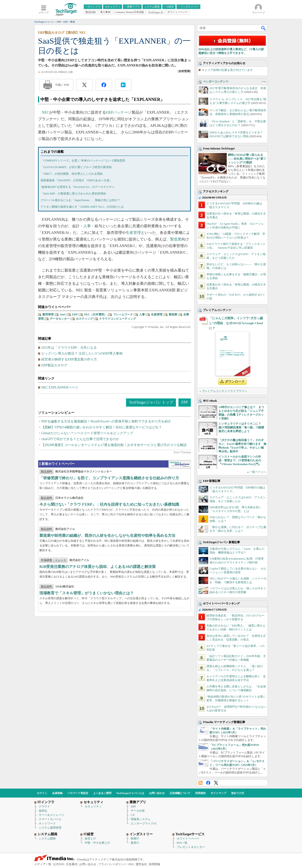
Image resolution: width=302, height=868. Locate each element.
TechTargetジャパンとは (130, 793)
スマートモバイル (50, 819)
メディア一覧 (43, 864)
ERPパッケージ (119, 112)
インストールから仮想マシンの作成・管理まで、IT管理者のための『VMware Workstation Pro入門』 (240, 460)
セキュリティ (93, 806)
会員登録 (57, 793)
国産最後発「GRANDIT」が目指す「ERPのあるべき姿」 (76, 180)
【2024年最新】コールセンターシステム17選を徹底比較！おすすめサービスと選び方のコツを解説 (114, 445)
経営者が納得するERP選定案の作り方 (69, 359)
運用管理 (48, 314)
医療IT (135, 839)
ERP (75, 314)
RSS (200, 783)
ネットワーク (47, 823)
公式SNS (59, 864)
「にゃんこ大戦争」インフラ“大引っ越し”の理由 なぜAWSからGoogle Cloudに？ (236, 323)
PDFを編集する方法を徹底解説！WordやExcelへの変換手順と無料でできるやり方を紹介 (106, 421)
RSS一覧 (182, 843)
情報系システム (141, 819)
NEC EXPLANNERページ (60, 387)
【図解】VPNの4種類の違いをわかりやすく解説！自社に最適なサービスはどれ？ (102, 427)
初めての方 (238, 793)
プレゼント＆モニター (191, 847)
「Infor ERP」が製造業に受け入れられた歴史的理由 (73, 194)
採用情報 (155, 864)
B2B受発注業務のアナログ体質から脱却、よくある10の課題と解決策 (98, 567)
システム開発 (47, 839)
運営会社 (141, 864)
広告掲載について (180, 793)
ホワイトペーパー (188, 839)
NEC (46, 112)
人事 (87, 226)
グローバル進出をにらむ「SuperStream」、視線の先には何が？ (80, 200)
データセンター (60, 319)
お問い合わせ (157, 793)
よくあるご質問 (102, 793)
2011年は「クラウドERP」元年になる (69, 348)
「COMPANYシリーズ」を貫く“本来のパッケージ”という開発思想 (83, 161)
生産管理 (133, 233)
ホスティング (84, 319)
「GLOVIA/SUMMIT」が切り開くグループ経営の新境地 (76, 167)
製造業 (176, 239)
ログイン (42, 793)
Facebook (208, 783)
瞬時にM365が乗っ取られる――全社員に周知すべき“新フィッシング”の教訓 (247, 159)
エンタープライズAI (144, 823)
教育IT (135, 843)
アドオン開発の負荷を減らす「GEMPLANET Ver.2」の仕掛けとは (82, 207)
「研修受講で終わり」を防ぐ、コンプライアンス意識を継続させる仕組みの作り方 (109, 478)
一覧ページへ (258, 472)
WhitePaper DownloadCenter (180, 465)
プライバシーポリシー (113, 864)
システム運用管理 (50, 828)
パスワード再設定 (78, 793)
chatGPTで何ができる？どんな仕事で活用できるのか (80, 439)
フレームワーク (123, 314)
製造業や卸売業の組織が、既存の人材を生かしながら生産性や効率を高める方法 (107, 535)
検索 (264, 28)
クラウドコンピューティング (117, 319)
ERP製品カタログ (54, 365)
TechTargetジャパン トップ (151, 402)
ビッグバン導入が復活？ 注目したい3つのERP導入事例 (82, 353)
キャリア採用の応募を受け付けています (227, 70)
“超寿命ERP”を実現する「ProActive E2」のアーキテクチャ (78, 187)
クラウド (44, 806)
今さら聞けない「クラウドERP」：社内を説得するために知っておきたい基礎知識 (109, 504)
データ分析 (138, 811)
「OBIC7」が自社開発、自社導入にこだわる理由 (72, 174)
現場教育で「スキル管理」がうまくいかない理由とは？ (87, 593)
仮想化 (43, 811)
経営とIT (90, 839)
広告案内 (72, 864)
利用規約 (201, 793)
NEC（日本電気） (95, 314)
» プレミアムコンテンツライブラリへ (223, 391)
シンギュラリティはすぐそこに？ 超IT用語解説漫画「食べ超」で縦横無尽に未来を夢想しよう (241, 427)
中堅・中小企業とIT (97, 843)
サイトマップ (218, 793)
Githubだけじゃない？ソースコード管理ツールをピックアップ (87, 433)
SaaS (63, 314)
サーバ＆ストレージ (51, 815)
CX (133, 815)
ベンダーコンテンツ (216, 82)
